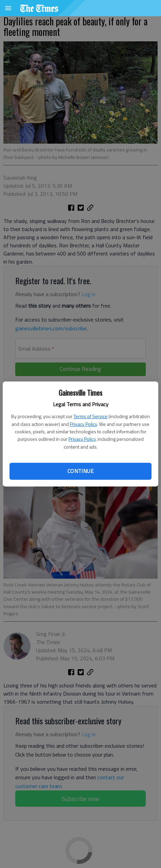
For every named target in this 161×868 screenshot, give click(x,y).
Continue (80, 471)
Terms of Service (90, 416)
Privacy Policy (83, 424)
